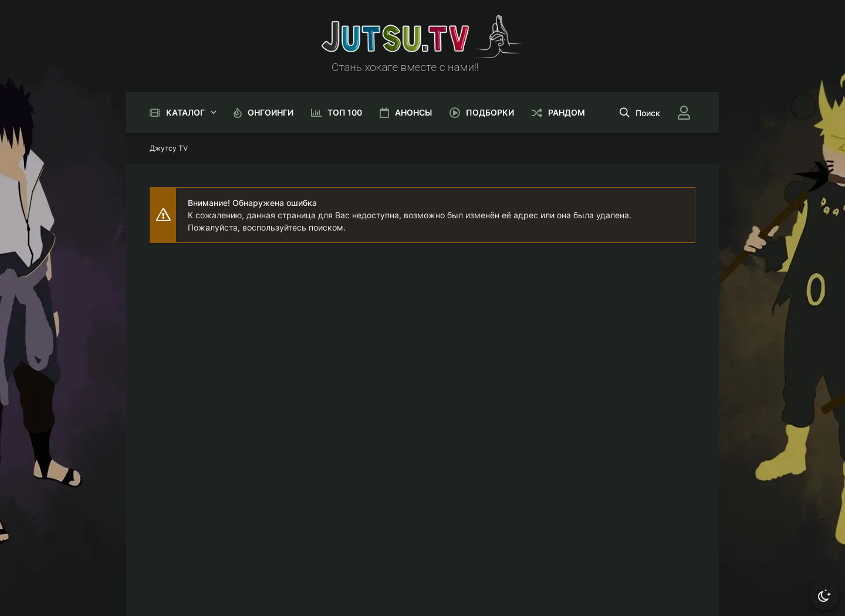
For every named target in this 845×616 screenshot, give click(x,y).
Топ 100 (345, 112)
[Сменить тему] (824, 595)
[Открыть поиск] (640, 113)
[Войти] (684, 113)
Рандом (567, 112)
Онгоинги (271, 112)
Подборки (490, 112)
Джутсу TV (169, 148)
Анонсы (413, 112)
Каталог (185, 112)
